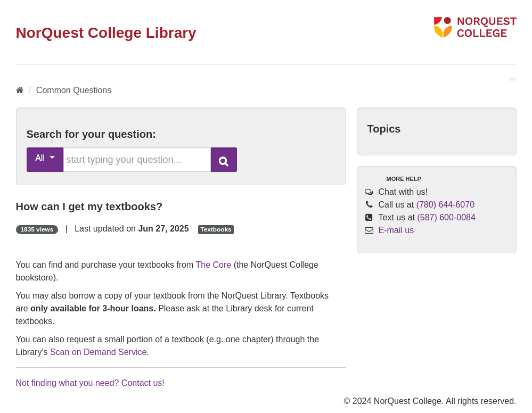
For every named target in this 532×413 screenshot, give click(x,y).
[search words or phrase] (137, 160)
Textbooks (216, 229)
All (45, 158)
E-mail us (396, 230)
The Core (214, 265)
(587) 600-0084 (446, 217)
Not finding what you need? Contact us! (90, 383)
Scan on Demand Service (98, 352)
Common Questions (74, 90)
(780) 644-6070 (445, 205)
